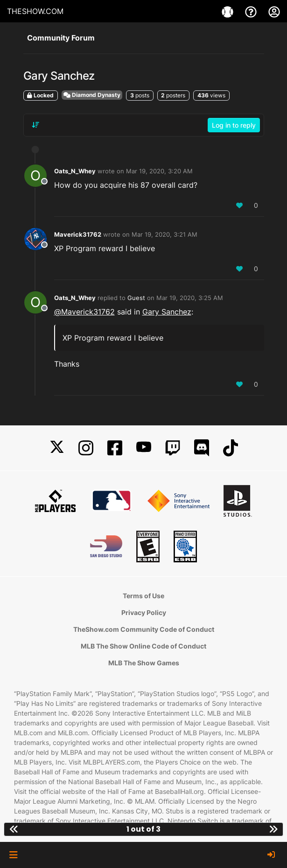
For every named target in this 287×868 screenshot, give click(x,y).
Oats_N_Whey (75, 171)
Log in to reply (234, 125)
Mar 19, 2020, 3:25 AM (190, 298)
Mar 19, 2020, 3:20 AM (159, 171)
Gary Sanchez (167, 312)
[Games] (229, 11)
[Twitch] (173, 448)
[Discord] (202, 448)
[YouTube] (144, 448)
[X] (57, 448)
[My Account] (274, 11)
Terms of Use (143, 596)
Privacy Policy (144, 612)
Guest (136, 298)
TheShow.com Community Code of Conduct (144, 629)
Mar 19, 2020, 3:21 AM (164, 234)
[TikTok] (231, 448)
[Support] (252, 11)
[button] (13, 855)
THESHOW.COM (35, 11)
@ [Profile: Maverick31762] (84, 312)
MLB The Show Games (144, 663)
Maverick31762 (78, 234)
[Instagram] (86, 448)
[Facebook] (115, 448)
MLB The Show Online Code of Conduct (143, 646)
